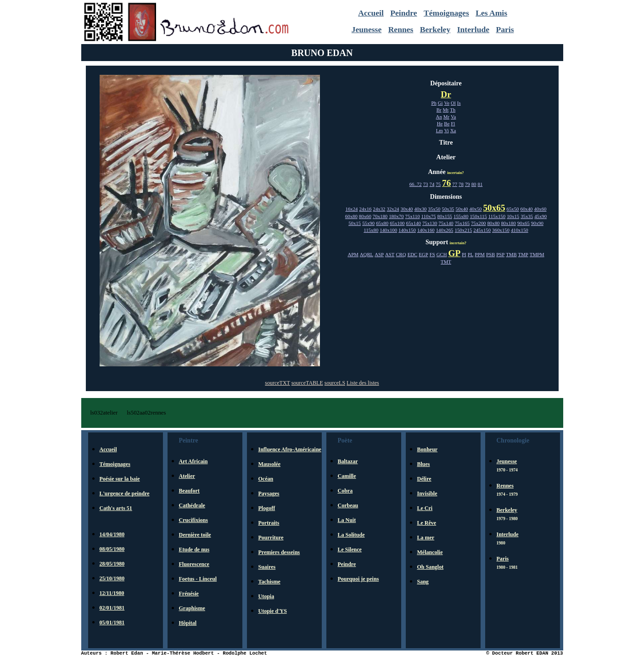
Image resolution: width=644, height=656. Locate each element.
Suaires (267, 567)
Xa (453, 130)
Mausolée (270, 464)
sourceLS (335, 383)
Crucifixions (193, 520)
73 (426, 184)
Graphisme (192, 608)
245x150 (482, 230)
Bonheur (428, 449)
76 (446, 183)
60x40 (526, 209)
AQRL (367, 254)
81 (480, 184)
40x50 (476, 209)
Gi (440, 103)
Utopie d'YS (273, 611)
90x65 (524, 223)
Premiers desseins (279, 552)
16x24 (352, 209)
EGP (423, 254)
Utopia (266, 596)
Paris (505, 29)
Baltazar (348, 461)
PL (471, 254)
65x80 (382, 223)
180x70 (396, 216)
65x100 (397, 223)
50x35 (448, 209)
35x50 (434, 209)
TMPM (537, 254)
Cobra (345, 491)
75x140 (446, 223)
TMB (511, 254)
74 (432, 184)
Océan (266, 479)
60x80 (351, 216)
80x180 (508, 223)
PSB (490, 254)
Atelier (187, 476)
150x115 (478, 216)
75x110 (413, 216)
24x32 (379, 209)
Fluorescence (194, 564)
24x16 (366, 209)
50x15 (355, 223)
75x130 (430, 223)
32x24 (393, 209)
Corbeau (348, 505)
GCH (442, 254)
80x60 (365, 216)
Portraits (269, 523)
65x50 (512, 209)
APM (353, 254)
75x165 (462, 223)
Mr (446, 117)
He (440, 123)
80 (474, 184)
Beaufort (189, 491)
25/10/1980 (112, 578)
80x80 (493, 223)
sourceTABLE (307, 383)
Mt (446, 110)
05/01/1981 (112, 622)
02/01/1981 (112, 608)
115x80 (371, 230)
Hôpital (188, 623)
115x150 (497, 216)
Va (453, 117)
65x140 (414, 223)
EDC (413, 254)
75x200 (478, 223)
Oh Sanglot (431, 567)
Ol (453, 103)
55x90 (368, 223)
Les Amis (491, 13)
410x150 (520, 230)
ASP (379, 254)
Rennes (401, 29)
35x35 (527, 216)
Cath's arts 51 (116, 508)
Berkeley (435, 29)
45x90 (540, 216)
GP (454, 253)
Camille (347, 476)
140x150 (407, 230)
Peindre (403, 13)
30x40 (407, 209)
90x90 (537, 223)
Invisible (427, 493)
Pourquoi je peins (358, 579)
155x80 (461, 216)
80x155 (445, 216)
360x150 (501, 230)
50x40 (462, 209)
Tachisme (269, 582)
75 (438, 184)
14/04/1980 (112, 534)
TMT (446, 262)
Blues (424, 464)
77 (455, 184)
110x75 (429, 216)
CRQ (401, 254)
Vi (447, 130)
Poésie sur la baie (120, 479)
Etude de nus (194, 549)
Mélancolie (430, 552)
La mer (426, 538)
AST (390, 254)
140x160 (426, 230)
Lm (440, 130)
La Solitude (351, 535)
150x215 (464, 230)
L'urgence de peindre (125, 493)
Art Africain (193, 461)
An (439, 117)
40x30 (421, 209)
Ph (434, 103)
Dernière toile (195, 535)
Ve (447, 103)
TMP (523, 254)
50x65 (494, 208)
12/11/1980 (112, 593)
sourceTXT (277, 383)
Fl (453, 123)
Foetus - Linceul (198, 579)
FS (432, 254)
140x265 (445, 230)
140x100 (388, 230)
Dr (446, 94)
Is (459, 103)
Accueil (371, 13)
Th (453, 110)
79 (468, 184)
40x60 (540, 209)
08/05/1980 (112, 549)
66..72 (416, 184)
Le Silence (350, 549)
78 (461, 184)
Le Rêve (427, 523)
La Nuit (347, 520)
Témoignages (446, 13)
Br (439, 110)
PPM (480, 254)
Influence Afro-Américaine (290, 449)
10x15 (513, 216)
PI (464, 254)
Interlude (473, 29)
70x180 (380, 216)
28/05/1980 (112, 564)
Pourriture (271, 538)
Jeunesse (367, 29)
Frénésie (189, 594)
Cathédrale (192, 505)
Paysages (269, 493)
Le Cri (425, 508)
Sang (423, 582)
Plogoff (267, 508)
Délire (424, 479)
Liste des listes (363, 383)
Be (447, 123)
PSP (500, 254)
